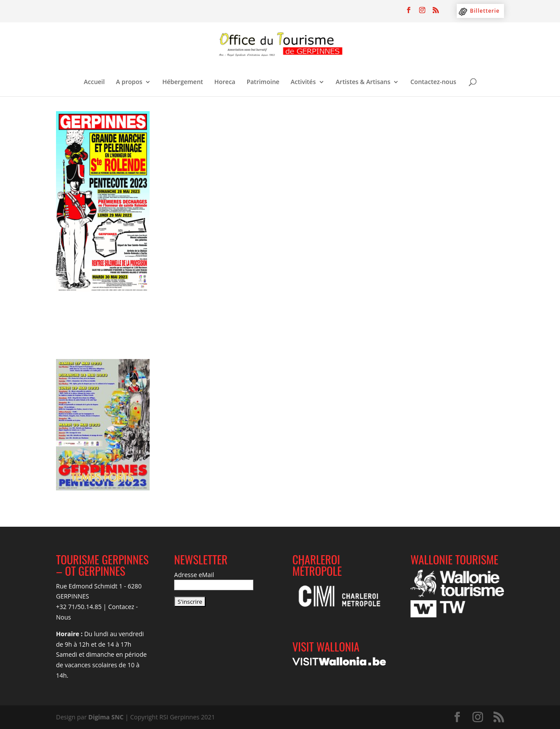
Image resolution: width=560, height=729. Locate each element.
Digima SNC (106, 717)
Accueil (94, 82)
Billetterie (485, 11)
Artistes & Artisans (363, 82)
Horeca (225, 82)
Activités (303, 82)
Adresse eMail (194, 575)
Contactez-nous (433, 82)
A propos (129, 82)
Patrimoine (263, 82)
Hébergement (183, 82)
